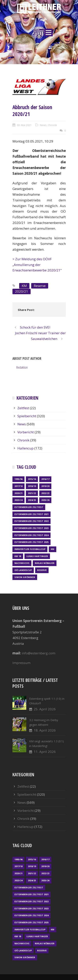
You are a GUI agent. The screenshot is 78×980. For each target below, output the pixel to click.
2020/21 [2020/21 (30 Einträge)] (18, 493)
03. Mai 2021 (24, 125)
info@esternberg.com (39, 653)
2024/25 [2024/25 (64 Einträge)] (32, 500)
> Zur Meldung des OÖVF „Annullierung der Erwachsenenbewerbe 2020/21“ (37, 265)
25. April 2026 (45, 709)
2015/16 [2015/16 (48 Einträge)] (32, 479)
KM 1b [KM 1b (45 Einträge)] (18, 556)
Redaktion (22, 367)
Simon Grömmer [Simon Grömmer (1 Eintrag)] (25, 577)
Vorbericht (26, 432)
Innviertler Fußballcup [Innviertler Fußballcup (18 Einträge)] (30, 549)
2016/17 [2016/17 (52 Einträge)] (45, 479)
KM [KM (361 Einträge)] (53, 549)
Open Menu (48, 32)
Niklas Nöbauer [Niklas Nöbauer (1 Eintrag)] (45, 563)
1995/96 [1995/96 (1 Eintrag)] (18, 479)
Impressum (21, 663)
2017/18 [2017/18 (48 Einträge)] (18, 486)
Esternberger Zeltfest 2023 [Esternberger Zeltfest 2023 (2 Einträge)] (31, 528)
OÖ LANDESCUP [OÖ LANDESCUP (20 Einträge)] (23, 570)
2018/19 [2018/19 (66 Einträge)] (32, 486)
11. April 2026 (45, 752)
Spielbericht (27, 416)
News (43, 125)
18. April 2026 (45, 730)
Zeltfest (23, 408)
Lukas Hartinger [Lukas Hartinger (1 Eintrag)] (37, 556)
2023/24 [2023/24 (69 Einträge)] (18, 500)
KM (24, 286)
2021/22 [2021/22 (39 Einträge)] (32, 493)
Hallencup (25, 448)
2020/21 (22, 291)
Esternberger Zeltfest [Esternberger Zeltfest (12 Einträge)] (29, 507)
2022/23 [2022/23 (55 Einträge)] (45, 493)
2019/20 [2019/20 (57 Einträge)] (45, 486)
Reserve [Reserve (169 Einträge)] (42, 570)
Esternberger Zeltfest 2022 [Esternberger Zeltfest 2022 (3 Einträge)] (31, 521)
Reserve (40, 286)
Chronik (52, 125)
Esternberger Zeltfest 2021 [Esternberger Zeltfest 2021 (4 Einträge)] (31, 514)
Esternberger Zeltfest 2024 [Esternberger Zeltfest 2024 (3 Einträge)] (31, 535)
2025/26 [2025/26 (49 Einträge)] (45, 500)
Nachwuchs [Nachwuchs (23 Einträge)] (22, 563)
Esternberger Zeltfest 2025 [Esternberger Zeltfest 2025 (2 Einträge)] (31, 542)
